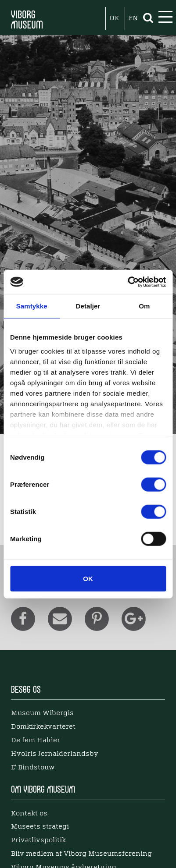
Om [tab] (144, 306)
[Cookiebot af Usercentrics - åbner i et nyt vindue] (128, 282)
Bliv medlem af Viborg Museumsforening (81, 854)
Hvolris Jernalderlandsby (55, 754)
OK (88, 579)
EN (133, 18)
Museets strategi (40, 827)
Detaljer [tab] (88, 306)
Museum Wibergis (42, 713)
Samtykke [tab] (32, 306)
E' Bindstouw (33, 768)
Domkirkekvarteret (43, 727)
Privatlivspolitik (38, 840)
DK (114, 18)
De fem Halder (36, 740)
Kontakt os (29, 814)
